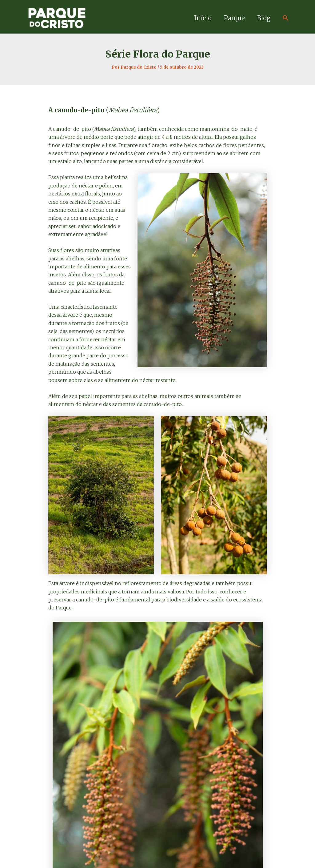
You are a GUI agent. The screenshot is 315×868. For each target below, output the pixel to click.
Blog (264, 18)
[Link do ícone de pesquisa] (286, 18)
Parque (234, 18)
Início (203, 18)
